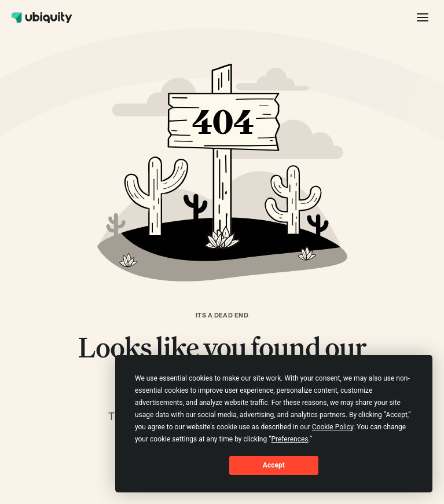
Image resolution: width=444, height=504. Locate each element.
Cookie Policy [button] (333, 427)
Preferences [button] (289, 439)
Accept (274, 465)
